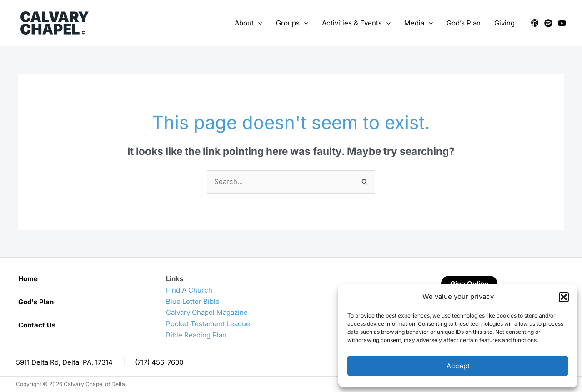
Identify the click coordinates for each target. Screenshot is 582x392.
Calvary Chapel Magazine (207, 312)
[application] (258, 23)
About (248, 23)
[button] (564, 297)
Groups (292, 23)
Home (28, 279)
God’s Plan (464, 23)
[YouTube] (562, 23)
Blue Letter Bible (193, 301)
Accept (458, 366)
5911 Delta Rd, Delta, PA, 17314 (64, 362)
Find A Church (189, 290)
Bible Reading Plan (196, 335)
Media (419, 23)
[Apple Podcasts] (535, 23)
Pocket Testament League (208, 324)
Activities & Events (356, 23)
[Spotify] (548, 23)
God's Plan (36, 302)
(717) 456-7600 (159, 362)
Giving (504, 23)
